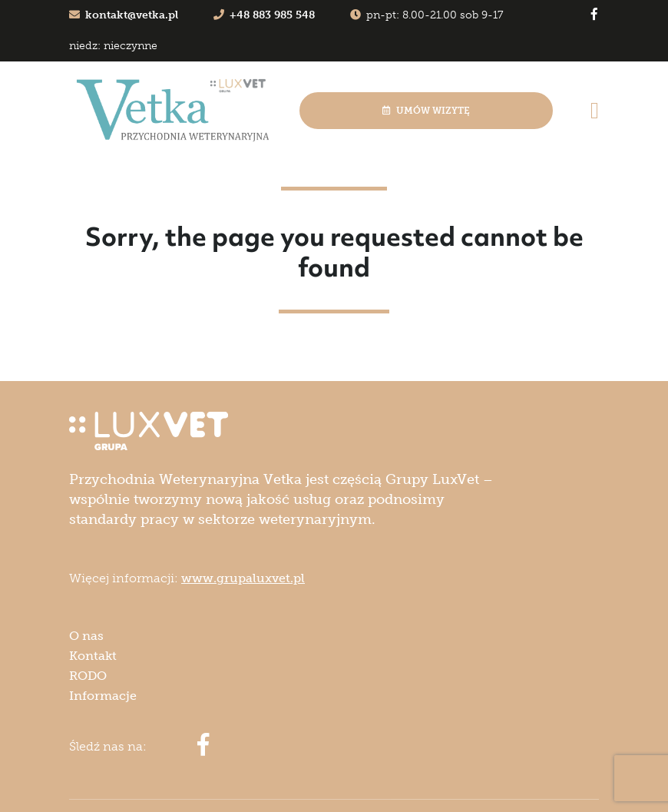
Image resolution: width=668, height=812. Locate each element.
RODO (88, 676)
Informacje (103, 696)
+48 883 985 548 (264, 15)
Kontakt (93, 656)
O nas (86, 636)
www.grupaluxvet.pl (243, 578)
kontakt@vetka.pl (124, 15)
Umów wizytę (426, 111)
